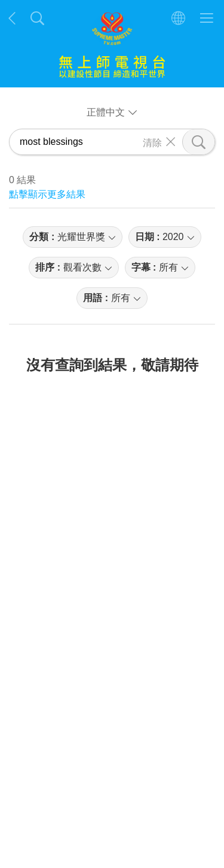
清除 (152, 142)
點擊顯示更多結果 (47, 194)
